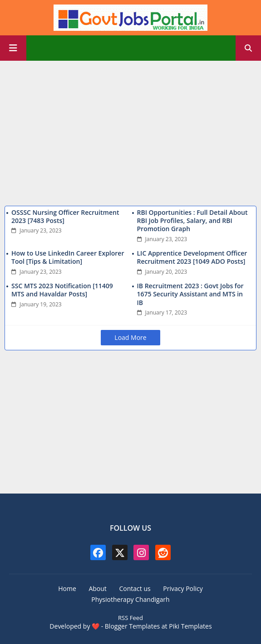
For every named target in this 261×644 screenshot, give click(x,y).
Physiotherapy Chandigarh (130, 599)
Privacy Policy (183, 588)
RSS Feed (130, 618)
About (97, 588)
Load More (130, 337)
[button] (248, 48)
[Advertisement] (130, 131)
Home (67, 588)
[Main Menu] (13, 48)
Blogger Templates (132, 626)
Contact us (135, 588)
